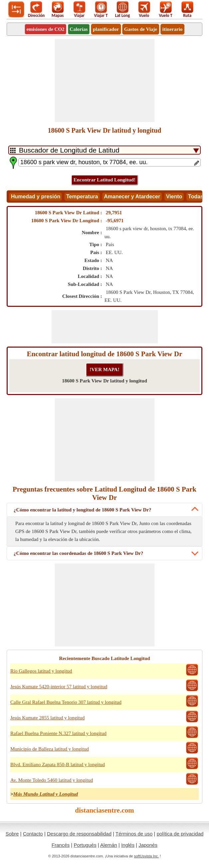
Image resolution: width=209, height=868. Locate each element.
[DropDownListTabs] (104, 150)
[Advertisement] (105, 81)
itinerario (173, 29)
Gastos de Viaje (141, 29)
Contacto (33, 834)
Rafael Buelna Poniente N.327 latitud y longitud (58, 733)
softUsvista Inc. (146, 856)
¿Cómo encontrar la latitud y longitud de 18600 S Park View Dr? (82, 510)
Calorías (79, 29)
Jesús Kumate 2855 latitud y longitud (48, 718)
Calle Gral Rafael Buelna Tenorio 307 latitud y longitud (66, 702)
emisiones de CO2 (46, 29)
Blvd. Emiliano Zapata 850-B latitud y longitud (58, 765)
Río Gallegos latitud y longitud (41, 671)
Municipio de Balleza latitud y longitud (50, 749)
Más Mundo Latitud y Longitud (46, 794)
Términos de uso (134, 834)
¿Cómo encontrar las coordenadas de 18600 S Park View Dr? (78, 553)
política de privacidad (180, 834)
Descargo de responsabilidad (79, 834)
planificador (106, 29)
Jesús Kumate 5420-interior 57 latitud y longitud (59, 687)
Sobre (12, 834)
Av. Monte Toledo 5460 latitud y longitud (52, 780)
